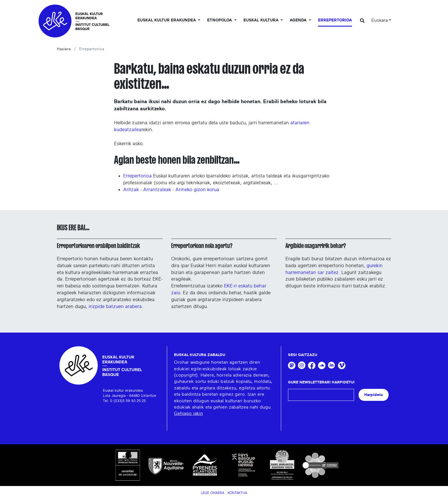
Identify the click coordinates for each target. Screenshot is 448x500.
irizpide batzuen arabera (115, 306)
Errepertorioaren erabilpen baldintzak (98, 246)
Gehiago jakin (188, 413)
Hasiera (64, 49)
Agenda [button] (299, 20)
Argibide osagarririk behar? (316, 246)
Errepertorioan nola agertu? (202, 246)
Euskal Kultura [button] (262, 20)
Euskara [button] (380, 20)
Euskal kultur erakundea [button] (167, 20)
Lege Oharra (213, 493)
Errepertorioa (335, 20)
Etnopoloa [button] (220, 20)
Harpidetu (374, 395)
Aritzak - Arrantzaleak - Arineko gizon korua (171, 190)
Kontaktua (237, 493)
